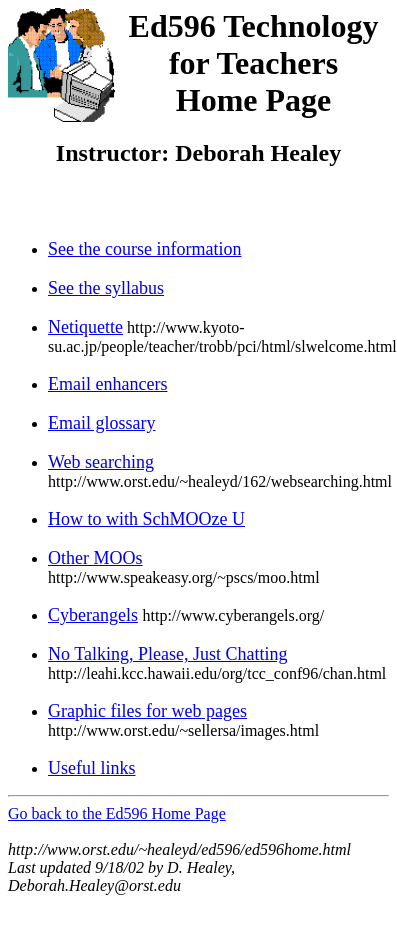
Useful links (92, 768)
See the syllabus (106, 288)
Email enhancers (107, 384)
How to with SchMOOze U (146, 519)
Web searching (101, 462)
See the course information (144, 249)
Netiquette (85, 327)
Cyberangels (93, 615)
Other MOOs (95, 558)
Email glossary (101, 423)
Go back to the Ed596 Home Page (117, 813)
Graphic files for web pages (147, 711)
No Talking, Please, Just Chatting (167, 654)
